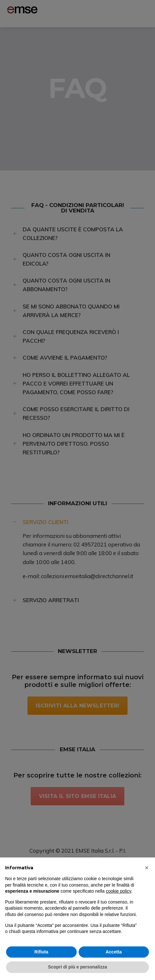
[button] (147, 868)
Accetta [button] (114, 952)
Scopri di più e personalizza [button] (77, 967)
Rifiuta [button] (41, 952)
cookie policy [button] (118, 891)
